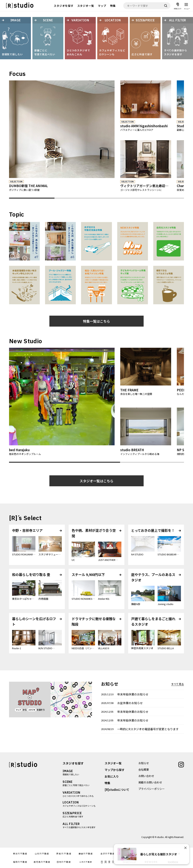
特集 (113, 6)
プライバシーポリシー (152, 789)
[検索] (166, 6)
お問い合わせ (146, 776)
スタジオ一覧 (86, 6)
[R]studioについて (117, 790)
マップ (102, 6)
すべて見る (178, 684)
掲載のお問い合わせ (150, 782)
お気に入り (112, 776)
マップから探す (114, 770)
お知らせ (144, 763)
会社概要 (144, 769)
